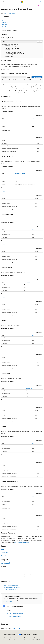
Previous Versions (14, 638)
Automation (29, 5)
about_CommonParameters (21, 542)
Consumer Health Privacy (8, 640)
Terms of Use (20, 640)
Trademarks (27, 640)
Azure (6, 5)
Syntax (4, 19)
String (33, 118)
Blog (21, 638)
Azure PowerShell (13, 5)
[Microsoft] (22, 2)
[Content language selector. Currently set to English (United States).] (9, 634)
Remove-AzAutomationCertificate (12, 587)
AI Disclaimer (6, 638)
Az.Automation (21, 5)
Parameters (5, 24)
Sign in (41, 2)
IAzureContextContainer (20, 173)
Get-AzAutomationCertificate (11, 585)
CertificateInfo (6, 563)
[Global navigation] (1, 2)
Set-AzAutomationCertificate (11, 589)
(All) (3, 134)
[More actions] (42, 5)
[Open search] (38, 2)
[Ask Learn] (39, 5)
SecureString (29, 388)
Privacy (32, 638)
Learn (2, 5)
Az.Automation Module (10, 13)
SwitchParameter (28, 282)
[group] (22, 81)
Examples (5, 23)
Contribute (27, 638)
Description (5, 21)
